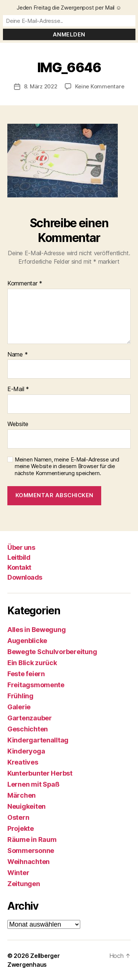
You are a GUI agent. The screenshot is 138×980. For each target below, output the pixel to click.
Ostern (18, 817)
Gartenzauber (30, 718)
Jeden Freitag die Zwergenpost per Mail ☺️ (69, 8)
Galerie (19, 707)
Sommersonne (31, 851)
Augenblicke (27, 641)
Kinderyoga (26, 751)
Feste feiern (26, 674)
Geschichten (28, 729)
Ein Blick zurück (32, 663)
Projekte (21, 828)
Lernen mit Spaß (33, 784)
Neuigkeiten (26, 806)
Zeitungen (24, 884)
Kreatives (23, 762)
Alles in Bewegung (36, 630)
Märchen (22, 795)
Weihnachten (29, 862)
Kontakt (19, 567)
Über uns (21, 547)
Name (17, 355)
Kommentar (25, 284)
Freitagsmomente (36, 685)
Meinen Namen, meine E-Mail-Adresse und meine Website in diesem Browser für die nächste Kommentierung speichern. (67, 467)
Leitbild (19, 557)
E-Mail (18, 389)
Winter (18, 873)
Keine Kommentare (100, 86)
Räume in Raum (32, 840)
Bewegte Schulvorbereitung (52, 652)
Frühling (20, 696)
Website (18, 424)
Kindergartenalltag (38, 740)
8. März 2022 (41, 86)
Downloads (25, 577)
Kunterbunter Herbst (40, 773)
